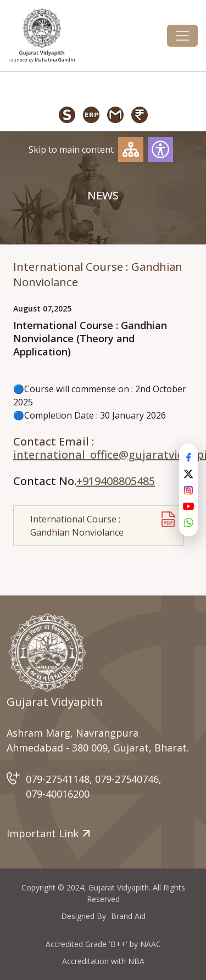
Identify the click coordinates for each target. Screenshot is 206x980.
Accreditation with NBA (103, 961)
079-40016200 (58, 794)
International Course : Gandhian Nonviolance (77, 526)
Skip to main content (71, 149)
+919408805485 (116, 481)
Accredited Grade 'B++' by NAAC (103, 944)
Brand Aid (128, 916)
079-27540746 (127, 779)
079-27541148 (58, 779)
